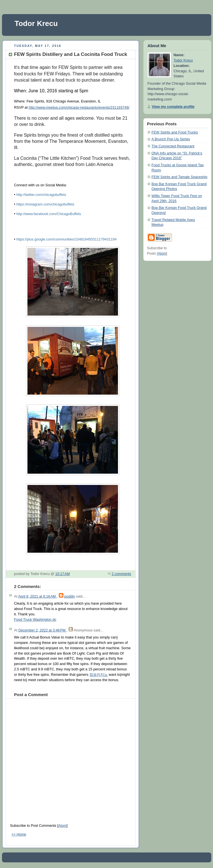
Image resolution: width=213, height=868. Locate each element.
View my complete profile (173, 107)
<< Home (19, 834)
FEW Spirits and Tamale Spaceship (179, 177)
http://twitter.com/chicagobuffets (41, 195)
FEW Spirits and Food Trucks (175, 132)
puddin (70, 596)
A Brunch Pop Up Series (171, 139)
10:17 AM (63, 574)
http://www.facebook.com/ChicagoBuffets (49, 214)
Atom (62, 826)
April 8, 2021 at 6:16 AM (37, 596)
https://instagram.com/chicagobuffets (45, 204)
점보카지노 (99, 675)
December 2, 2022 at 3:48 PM (42, 630)
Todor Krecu (36, 23)
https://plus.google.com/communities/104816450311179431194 (67, 239)
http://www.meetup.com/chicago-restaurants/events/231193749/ (79, 108)
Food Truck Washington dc (35, 620)
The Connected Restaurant (173, 146)
